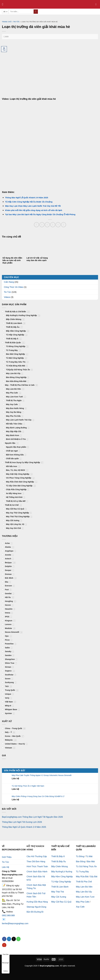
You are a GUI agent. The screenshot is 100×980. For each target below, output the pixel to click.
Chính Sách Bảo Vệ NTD (36, 878)
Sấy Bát (94, 877)
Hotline (6, 969)
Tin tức (16, 22)
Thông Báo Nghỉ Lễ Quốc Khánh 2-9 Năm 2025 (27, 198)
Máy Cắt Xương (59, 897)
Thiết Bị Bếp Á (58, 856)
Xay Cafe (80, 907)
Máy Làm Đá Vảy (84, 892)
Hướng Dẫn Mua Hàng (37, 902)
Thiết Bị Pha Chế (84, 882)
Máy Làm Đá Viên (84, 887)
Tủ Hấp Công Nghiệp (61, 882)
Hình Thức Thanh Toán (37, 866)
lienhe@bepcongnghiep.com (15, 923)
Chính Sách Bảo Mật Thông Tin (36, 887)
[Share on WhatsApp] (36, 225)
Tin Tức (7, 292)
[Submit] (36, 12)
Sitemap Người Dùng (36, 907)
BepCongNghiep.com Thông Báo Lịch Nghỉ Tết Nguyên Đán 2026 (32, 817)
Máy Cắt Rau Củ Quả (61, 902)
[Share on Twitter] (47, 225)
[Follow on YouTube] (4, 945)
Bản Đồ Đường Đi (35, 912)
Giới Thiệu (7, 857)
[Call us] (18, 939)
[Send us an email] (14, 939)
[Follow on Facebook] (4, 939)
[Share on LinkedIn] (64, 225)
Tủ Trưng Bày (82, 872)
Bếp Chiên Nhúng (60, 866)
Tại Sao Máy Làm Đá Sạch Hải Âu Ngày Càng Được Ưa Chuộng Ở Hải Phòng (40, 214)
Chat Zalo (6, 952)
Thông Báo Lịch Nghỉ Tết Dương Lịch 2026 (22, 822)
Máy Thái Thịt (58, 892)
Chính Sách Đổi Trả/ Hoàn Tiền (36, 895)
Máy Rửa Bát (82, 877)
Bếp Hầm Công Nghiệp (62, 877)
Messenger (6, 960)
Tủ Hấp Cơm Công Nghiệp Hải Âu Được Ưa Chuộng (29, 202)
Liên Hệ (6, 867)
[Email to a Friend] (53, 225)
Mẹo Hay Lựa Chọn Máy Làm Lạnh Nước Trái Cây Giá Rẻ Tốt (33, 206)
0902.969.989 (8, 915)
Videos (7, 297)
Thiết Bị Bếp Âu (59, 862)
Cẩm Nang (9, 282)
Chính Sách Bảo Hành (37, 872)
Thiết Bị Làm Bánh (60, 887)
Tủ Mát (89, 856)
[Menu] (4, 4)
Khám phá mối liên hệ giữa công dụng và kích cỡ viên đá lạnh (34, 210)
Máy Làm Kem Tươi (85, 897)
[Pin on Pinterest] (58, 225)
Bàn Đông (81, 862)
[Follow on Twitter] (9, 939)
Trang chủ (7, 22)
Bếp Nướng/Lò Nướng (62, 872)
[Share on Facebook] (42, 225)
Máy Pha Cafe (82, 902)
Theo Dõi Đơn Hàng (36, 862)
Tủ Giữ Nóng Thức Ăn (86, 866)
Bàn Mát (91, 862)
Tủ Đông (80, 856)
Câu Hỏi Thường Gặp (37, 856)
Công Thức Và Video (14, 287)
